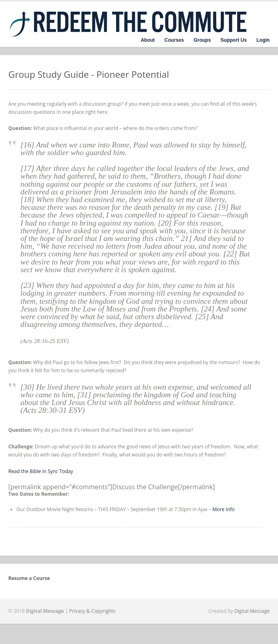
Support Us (234, 40)
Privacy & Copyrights (92, 611)
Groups (202, 40)
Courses (174, 40)
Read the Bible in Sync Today (41, 471)
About (148, 40)
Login (263, 40)
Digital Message (252, 611)
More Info (224, 509)
